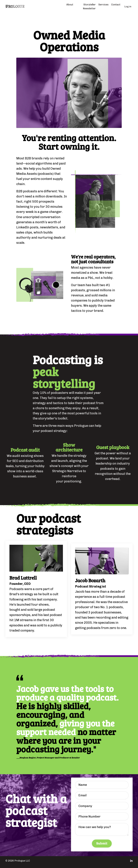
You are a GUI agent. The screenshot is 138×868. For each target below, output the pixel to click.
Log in (128, 6)
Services (103, 5)
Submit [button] (102, 846)
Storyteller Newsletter (89, 7)
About (70, 5)
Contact (116, 5)
